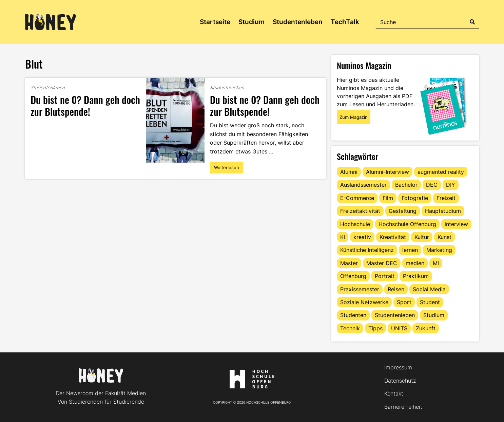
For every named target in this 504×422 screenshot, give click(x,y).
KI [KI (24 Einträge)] (343, 237)
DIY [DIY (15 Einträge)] (451, 185)
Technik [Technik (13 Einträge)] (350, 328)
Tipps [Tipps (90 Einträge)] (375, 328)
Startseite (215, 22)
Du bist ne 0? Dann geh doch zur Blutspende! (85, 105)
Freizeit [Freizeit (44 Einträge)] (446, 198)
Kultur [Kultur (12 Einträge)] (422, 237)
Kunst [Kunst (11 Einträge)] (444, 237)
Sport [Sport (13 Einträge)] (404, 302)
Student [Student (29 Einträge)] (430, 302)
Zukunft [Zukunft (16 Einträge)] (426, 328)
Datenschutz (400, 381)
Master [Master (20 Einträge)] (349, 263)
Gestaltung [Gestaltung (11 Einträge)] (403, 211)
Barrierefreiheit (403, 407)
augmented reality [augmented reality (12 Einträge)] (441, 172)
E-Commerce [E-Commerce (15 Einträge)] (357, 198)
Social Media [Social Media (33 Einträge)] (429, 289)
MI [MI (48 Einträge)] (436, 263)
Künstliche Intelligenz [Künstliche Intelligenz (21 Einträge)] (367, 250)
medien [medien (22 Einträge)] (415, 263)
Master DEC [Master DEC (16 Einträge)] (382, 263)
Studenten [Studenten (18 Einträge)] (353, 315)
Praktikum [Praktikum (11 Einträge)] (416, 276)
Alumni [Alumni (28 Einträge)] (349, 172)
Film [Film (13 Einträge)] (388, 198)
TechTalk (345, 22)
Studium (251, 22)
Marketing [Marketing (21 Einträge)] (439, 250)
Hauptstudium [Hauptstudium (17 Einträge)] (443, 211)
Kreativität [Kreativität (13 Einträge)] (393, 237)
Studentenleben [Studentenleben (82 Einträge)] (395, 315)
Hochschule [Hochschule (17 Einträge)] (355, 224)
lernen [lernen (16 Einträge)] (410, 250)
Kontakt (394, 393)
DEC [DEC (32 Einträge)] (432, 185)
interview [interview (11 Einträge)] (456, 224)
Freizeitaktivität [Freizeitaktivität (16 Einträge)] (360, 211)
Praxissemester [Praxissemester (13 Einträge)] (360, 289)
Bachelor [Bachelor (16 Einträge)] (406, 185)
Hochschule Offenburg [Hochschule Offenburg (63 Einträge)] (407, 224)
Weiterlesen (227, 169)
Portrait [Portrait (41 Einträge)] (385, 276)
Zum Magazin (354, 117)
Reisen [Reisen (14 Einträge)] (396, 289)
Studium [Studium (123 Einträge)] (434, 315)
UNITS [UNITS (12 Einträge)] (399, 328)
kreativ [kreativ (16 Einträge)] (362, 237)
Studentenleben (298, 22)
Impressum (398, 367)
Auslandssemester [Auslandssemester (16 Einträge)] (363, 185)
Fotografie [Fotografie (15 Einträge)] (415, 198)
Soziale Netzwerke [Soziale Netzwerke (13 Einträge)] (364, 302)
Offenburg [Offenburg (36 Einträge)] (353, 276)
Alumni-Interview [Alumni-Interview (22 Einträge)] (387, 172)
